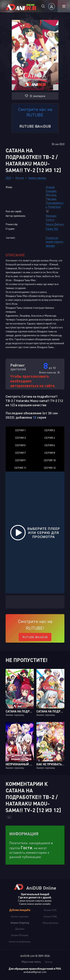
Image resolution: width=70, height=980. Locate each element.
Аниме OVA (50, 910)
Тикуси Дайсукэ (55, 224)
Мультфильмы (50, 923)
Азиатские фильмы (20, 941)
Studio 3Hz (52, 229)
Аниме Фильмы (20, 935)
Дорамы (20, 929)
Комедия (51, 191)
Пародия (51, 199)
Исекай (50, 187)
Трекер (49, 962)
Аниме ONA (50, 916)
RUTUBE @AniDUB (35, 126)
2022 (8, 178)
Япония (20, 178)
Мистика (51, 195)
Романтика (54, 207)
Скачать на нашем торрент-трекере (55, 242)
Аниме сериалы (37, 178)
